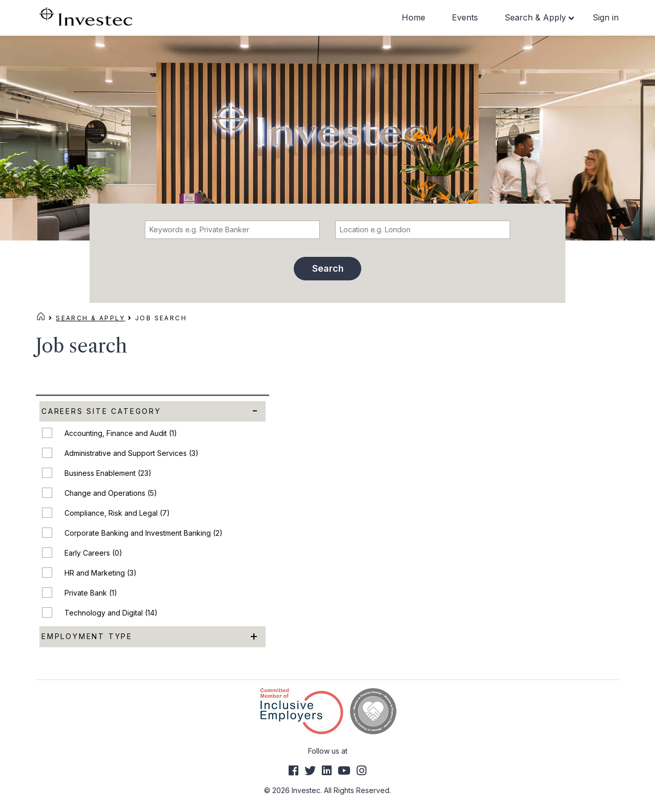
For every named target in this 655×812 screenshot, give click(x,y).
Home (413, 17)
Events (465, 17)
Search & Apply (535, 17)
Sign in (606, 17)
